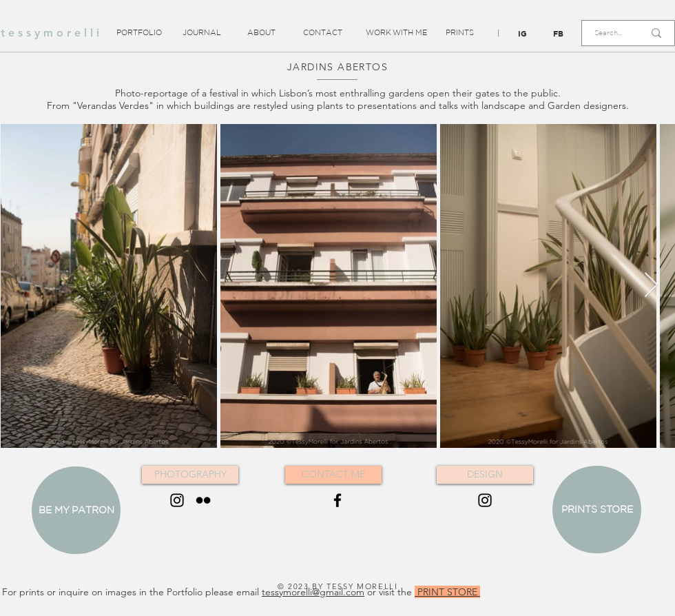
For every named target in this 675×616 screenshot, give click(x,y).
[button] (498, 34)
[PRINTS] (460, 33)
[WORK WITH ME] (396, 33)
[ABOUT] (261, 33)
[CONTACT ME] (333, 475)
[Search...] (609, 33)
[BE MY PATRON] (76, 510)
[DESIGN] (485, 475)
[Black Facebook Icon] (337, 500)
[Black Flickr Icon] (203, 500)
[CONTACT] (323, 33)
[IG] (522, 34)
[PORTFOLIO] (139, 33)
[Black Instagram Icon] (177, 500)
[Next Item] (651, 286)
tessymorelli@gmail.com (313, 592)
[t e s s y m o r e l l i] (50, 33)
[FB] (558, 34)
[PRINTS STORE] (597, 510)
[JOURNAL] (201, 33)
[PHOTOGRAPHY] (190, 475)
